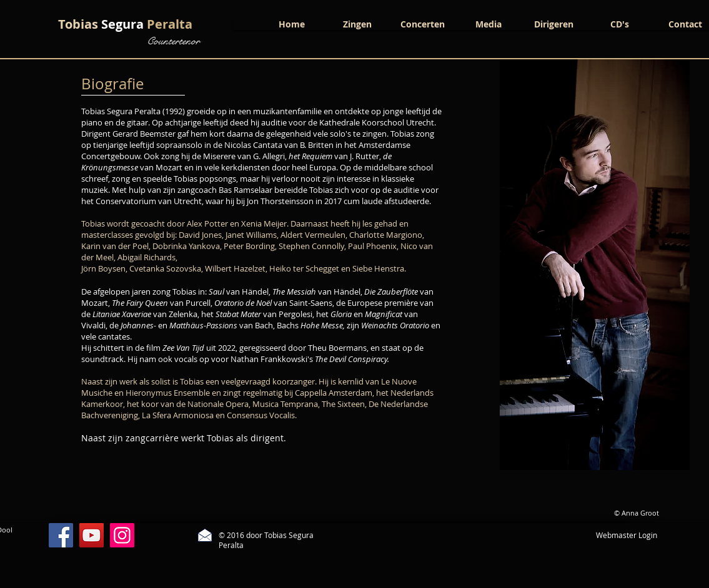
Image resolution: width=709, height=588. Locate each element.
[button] (357, 24)
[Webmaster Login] (627, 535)
